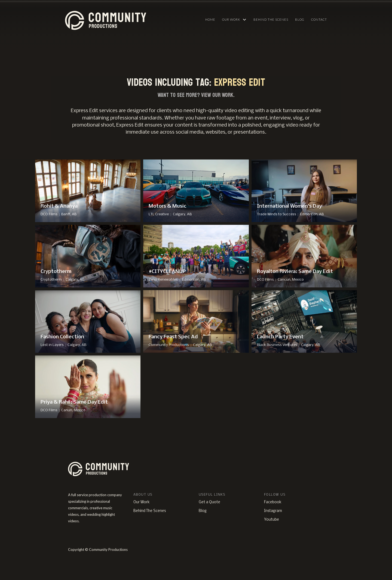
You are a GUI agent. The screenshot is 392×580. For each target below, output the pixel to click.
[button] (234, 20)
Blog (300, 19)
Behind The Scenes (271, 19)
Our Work (142, 502)
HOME (210, 19)
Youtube (272, 520)
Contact (319, 19)
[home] (132, 19)
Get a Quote (209, 502)
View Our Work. (218, 95)
